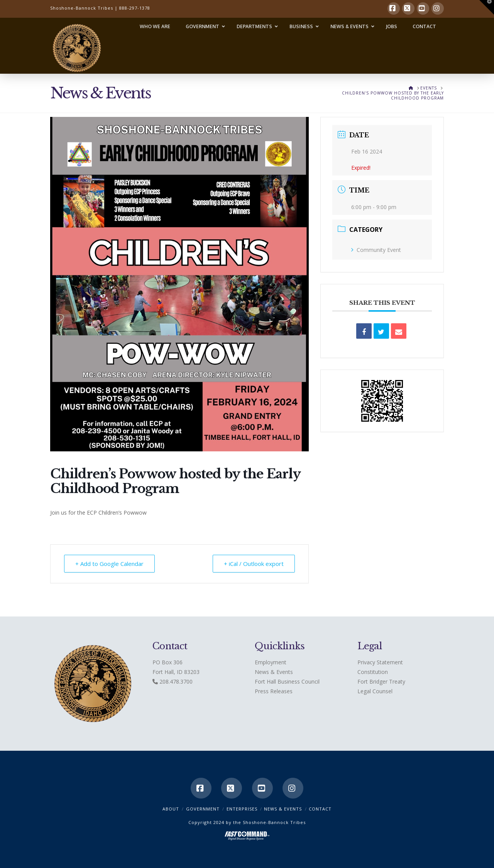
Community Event (376, 250)
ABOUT (171, 809)
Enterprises (242, 809)
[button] (487, 7)
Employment (271, 662)
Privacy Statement (380, 662)
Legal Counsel (375, 691)
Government (203, 809)
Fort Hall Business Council (287, 681)
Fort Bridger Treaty (381, 681)
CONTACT (320, 809)
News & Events (274, 672)
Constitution (373, 672)
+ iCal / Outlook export (254, 564)
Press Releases (274, 691)
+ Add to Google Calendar (109, 564)
